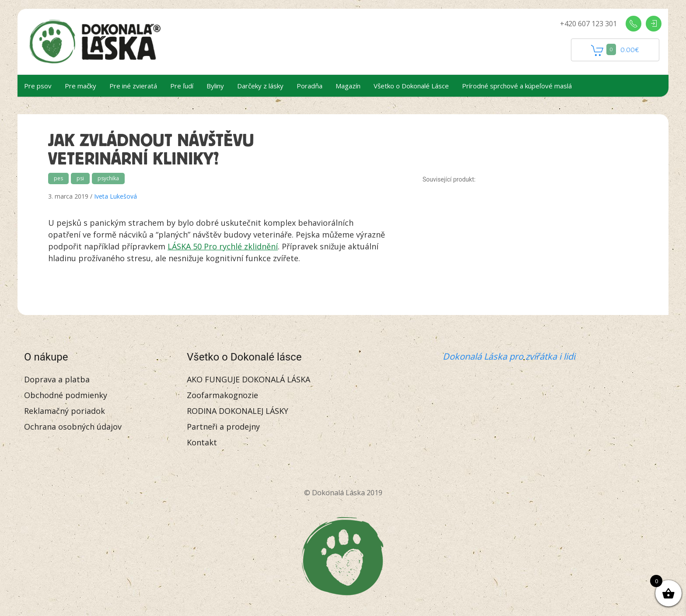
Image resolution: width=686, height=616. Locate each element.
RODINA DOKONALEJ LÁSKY (238, 411)
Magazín (348, 86)
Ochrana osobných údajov (73, 427)
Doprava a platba (57, 379)
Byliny (215, 86)
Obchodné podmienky (66, 395)
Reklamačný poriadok (65, 411)
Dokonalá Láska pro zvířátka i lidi (509, 356)
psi (80, 178)
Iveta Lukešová (115, 196)
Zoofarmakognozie (222, 395)
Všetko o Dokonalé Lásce (411, 86)
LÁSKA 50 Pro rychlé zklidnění (223, 246)
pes (58, 178)
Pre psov (38, 86)
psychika (108, 178)
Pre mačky (80, 86)
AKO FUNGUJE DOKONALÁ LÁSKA (248, 379)
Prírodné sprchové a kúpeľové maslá (517, 86)
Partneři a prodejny (223, 427)
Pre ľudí (182, 86)
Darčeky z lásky (260, 86)
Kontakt (202, 442)
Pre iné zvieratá (133, 86)
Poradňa (310, 86)
